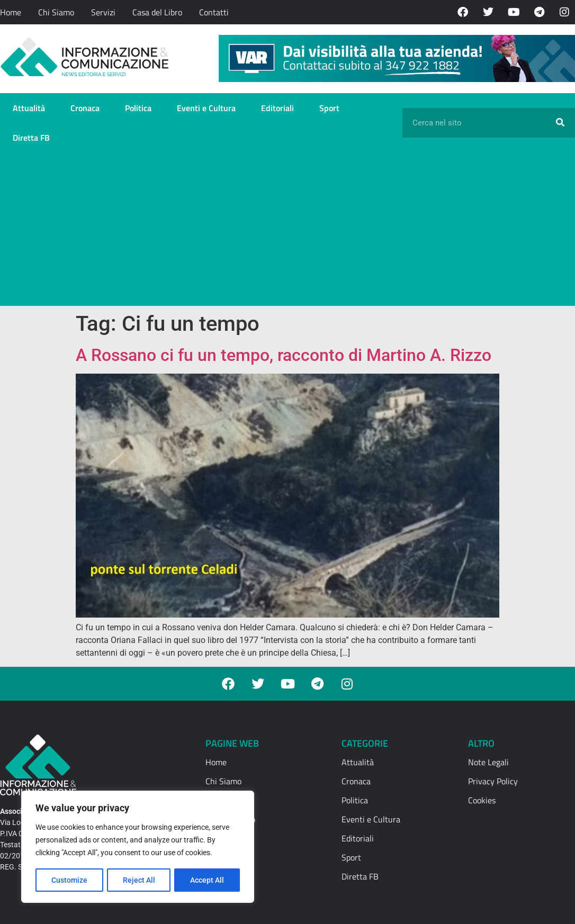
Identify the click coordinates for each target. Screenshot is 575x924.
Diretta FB (31, 138)
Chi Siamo (56, 12)
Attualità (29, 108)
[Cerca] (560, 123)
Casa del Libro (157, 12)
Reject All (139, 880)
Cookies (482, 800)
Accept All (208, 880)
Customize (69, 880)
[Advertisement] (287, 232)
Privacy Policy (493, 781)
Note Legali (488, 762)
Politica (138, 108)
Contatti (214, 12)
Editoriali (277, 108)
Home (11, 12)
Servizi (103, 12)
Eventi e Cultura (206, 108)
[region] (138, 847)
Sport (329, 108)
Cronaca (85, 108)
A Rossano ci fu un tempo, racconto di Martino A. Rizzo (284, 355)
